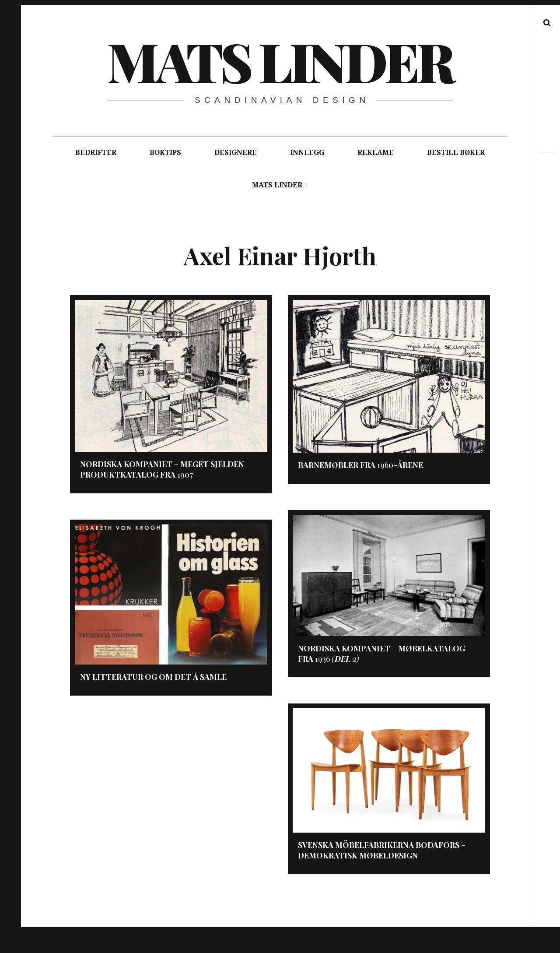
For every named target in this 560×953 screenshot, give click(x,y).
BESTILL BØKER (456, 153)
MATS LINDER (277, 185)
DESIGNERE (236, 153)
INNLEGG (307, 153)
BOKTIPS (165, 153)
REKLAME (376, 153)
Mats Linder (280, 61)
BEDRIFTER (96, 153)
